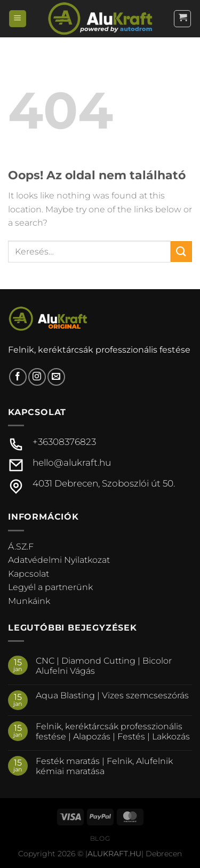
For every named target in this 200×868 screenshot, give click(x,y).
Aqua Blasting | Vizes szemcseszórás (112, 695)
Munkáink (29, 601)
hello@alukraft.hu (72, 463)
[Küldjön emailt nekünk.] (56, 377)
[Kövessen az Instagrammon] (37, 377)
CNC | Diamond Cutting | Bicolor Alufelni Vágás (104, 666)
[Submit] (181, 252)
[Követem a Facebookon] (18, 377)
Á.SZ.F (21, 547)
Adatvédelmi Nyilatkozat (59, 560)
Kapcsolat (29, 574)
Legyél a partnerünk (50, 587)
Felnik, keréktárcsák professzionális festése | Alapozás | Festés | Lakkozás (113, 731)
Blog (100, 838)
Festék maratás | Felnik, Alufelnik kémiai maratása (104, 766)
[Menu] (18, 19)
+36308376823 (64, 442)
